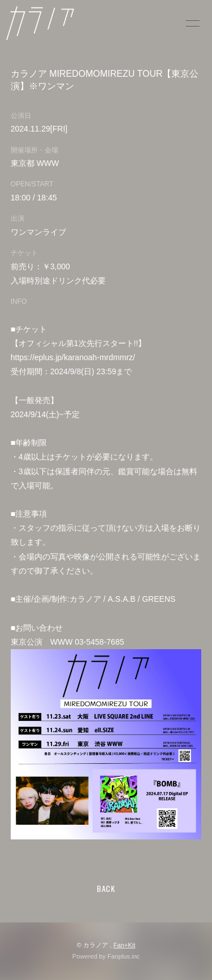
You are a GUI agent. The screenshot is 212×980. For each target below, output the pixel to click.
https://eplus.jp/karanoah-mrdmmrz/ (73, 357)
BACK (106, 888)
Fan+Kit (124, 945)
